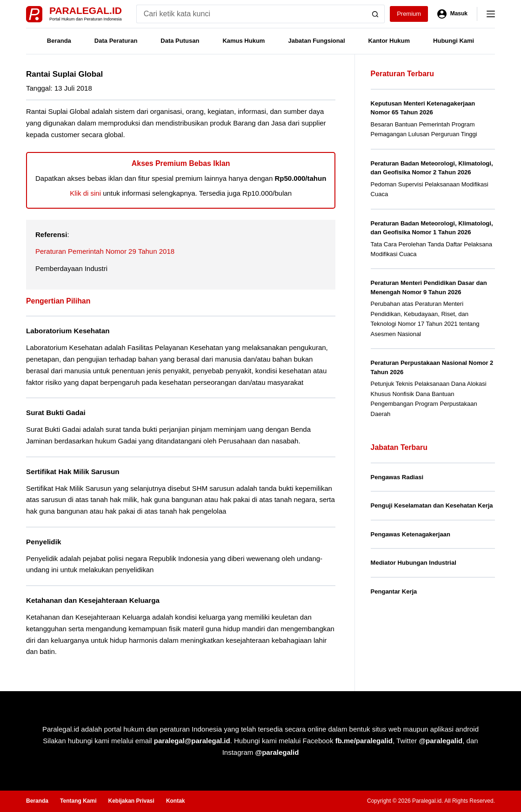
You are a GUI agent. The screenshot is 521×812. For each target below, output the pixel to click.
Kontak (176, 801)
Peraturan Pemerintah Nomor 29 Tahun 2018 (105, 251)
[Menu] (491, 14)
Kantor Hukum (389, 41)
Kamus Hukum (244, 41)
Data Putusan (180, 41)
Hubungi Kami (454, 41)
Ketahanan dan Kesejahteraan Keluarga (93, 600)
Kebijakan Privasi (131, 801)
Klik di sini (85, 193)
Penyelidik (43, 542)
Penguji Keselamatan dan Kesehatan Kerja (432, 505)
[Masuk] (452, 14)
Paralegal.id (86, 10)
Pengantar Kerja (394, 591)
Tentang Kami (78, 801)
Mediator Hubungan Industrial (414, 563)
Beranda (59, 41)
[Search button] (375, 14)
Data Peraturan (116, 41)
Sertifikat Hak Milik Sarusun (73, 472)
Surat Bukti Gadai (56, 413)
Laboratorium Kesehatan (68, 331)
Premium (409, 14)
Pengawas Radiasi (397, 477)
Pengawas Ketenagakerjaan (411, 534)
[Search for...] (251, 14)
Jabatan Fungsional (316, 41)
